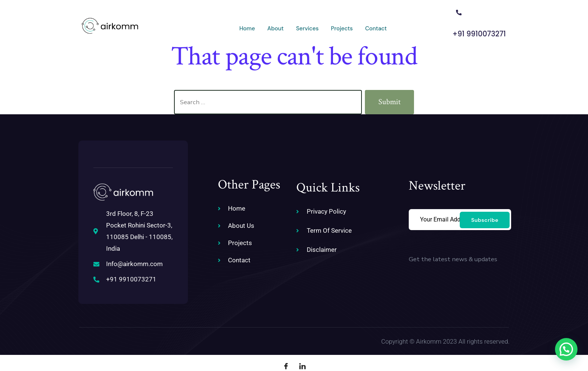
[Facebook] (286, 352)
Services (273, 25)
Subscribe (485, 211)
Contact (343, 25)
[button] (566, 349)
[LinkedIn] (302, 352)
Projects (308, 25)
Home (210, 25)
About (240, 25)
